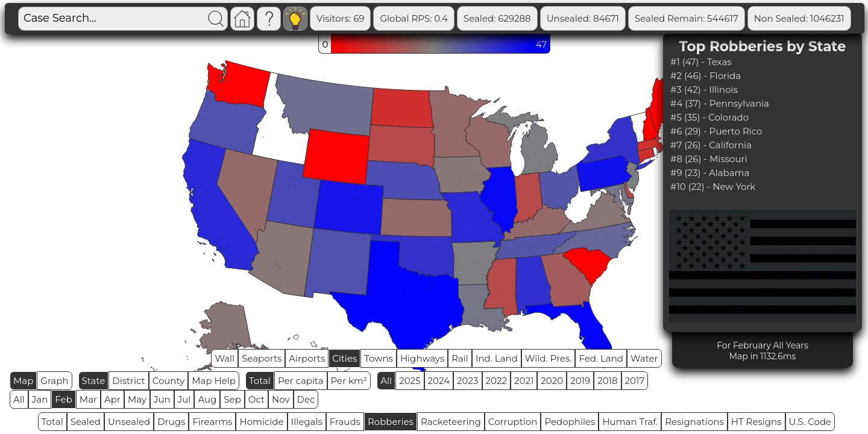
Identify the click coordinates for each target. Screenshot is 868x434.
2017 (635, 381)
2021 (524, 381)
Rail (460, 358)
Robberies (391, 422)
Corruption (513, 422)
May (137, 399)
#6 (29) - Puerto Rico (716, 131)
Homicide (261, 422)
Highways (422, 358)
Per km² (349, 381)
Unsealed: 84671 (583, 18)
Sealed (86, 422)
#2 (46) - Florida (706, 76)
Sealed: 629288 (497, 18)
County (169, 381)
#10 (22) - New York (713, 187)
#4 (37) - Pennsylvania (720, 103)
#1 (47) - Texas (701, 62)
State (94, 381)
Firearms (212, 422)
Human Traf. (630, 422)
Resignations (694, 422)
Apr (112, 399)
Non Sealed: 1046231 (799, 18)
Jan (40, 399)
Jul (184, 399)
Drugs (171, 422)
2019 (580, 381)
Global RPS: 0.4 (414, 18)
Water (644, 358)
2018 (607, 381)
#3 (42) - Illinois (704, 90)
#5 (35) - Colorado (709, 117)
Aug (207, 399)
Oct (256, 399)
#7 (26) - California (711, 145)
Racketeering (451, 422)
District (128, 381)
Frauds (345, 422)
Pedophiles (570, 422)
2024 (439, 381)
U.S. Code (810, 422)
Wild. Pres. (549, 358)
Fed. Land (601, 358)
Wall (225, 358)
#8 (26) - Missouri (709, 159)
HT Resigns (756, 422)
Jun (162, 399)
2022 (496, 381)
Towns (379, 358)
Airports (307, 358)
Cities (344, 358)
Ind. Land (497, 358)
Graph (54, 381)
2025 (410, 381)
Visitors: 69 (340, 18)
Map (23, 381)
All (386, 381)
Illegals (307, 422)
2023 (467, 381)
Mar (88, 399)
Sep (232, 399)
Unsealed (129, 422)
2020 (552, 381)
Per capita (301, 381)
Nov (281, 399)
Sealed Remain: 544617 (687, 18)
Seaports (262, 358)
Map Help (214, 381)
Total (260, 381)
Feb (63, 399)
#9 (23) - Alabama (710, 173)
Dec (306, 399)
